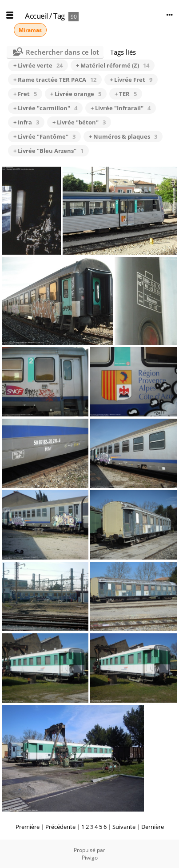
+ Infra (26, 122)
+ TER (126, 94)
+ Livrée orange (76, 94)
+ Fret (25, 94)
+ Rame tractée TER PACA (55, 80)
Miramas (30, 30)
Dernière (153, 827)
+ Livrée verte (38, 65)
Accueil (36, 16)
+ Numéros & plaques (123, 136)
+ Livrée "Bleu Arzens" (48, 151)
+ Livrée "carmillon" (45, 108)
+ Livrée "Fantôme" (44, 136)
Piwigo (90, 858)
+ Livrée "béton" (79, 122)
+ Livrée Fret (131, 80)
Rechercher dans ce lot (62, 52)
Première (28, 827)
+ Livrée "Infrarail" (121, 108)
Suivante (124, 827)
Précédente (60, 827)
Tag (59, 16)
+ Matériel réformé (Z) (113, 65)
